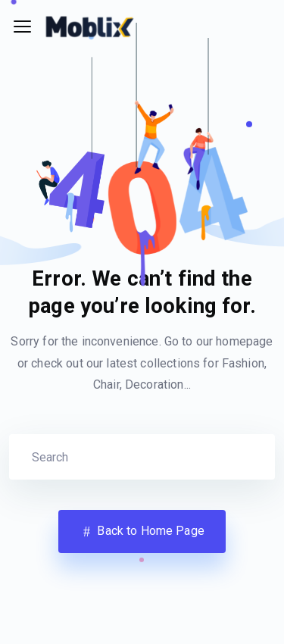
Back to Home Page (142, 531)
